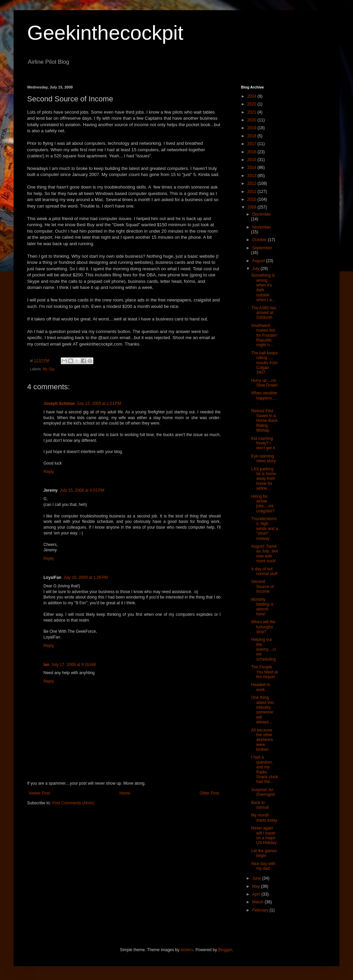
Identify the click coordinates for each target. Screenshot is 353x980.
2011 (253, 192)
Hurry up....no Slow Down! (264, 383)
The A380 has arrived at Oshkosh (264, 313)
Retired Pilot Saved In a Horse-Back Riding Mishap (264, 421)
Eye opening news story (263, 458)
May (257, 886)
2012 (253, 183)
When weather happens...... (264, 398)
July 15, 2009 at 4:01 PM (82, 490)
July (256, 269)
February (261, 910)
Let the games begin (264, 853)
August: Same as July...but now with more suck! (264, 554)
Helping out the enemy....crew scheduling (264, 649)
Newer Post (39, 793)
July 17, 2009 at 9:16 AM (73, 665)
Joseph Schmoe (59, 404)
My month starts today (264, 818)
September (262, 248)
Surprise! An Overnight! (263, 792)
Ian (46, 665)
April (257, 894)
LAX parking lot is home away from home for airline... (264, 479)
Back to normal (260, 805)
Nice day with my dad (263, 866)
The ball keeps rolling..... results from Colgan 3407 (264, 363)
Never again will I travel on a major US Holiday (264, 835)
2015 (253, 160)
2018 (253, 136)
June (257, 878)
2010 (253, 199)
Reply (49, 472)
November (262, 227)
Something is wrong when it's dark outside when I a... (263, 288)
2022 (253, 104)
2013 (253, 176)
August (259, 261)
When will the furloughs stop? (263, 627)
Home (125, 793)
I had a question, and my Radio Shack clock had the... (265, 769)
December (262, 214)
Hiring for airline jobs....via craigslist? (263, 504)
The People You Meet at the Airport (265, 672)
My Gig (49, 369)
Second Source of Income (262, 586)
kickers (187, 950)
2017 (253, 144)
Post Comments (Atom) (73, 803)
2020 (253, 120)
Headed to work (261, 687)
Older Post (209, 793)
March (258, 902)
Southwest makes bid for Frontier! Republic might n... (264, 335)
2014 (253, 168)
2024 (253, 96)
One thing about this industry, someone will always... (263, 710)
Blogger (225, 950)
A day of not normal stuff (264, 571)
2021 (253, 112)
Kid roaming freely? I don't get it (263, 443)
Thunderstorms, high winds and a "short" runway (265, 529)
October (260, 240)
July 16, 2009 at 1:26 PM (86, 577)
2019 (253, 128)
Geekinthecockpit (105, 33)
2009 (253, 207)
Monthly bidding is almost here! (262, 607)
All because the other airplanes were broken (262, 740)
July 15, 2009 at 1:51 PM (99, 404)
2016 (253, 152)
